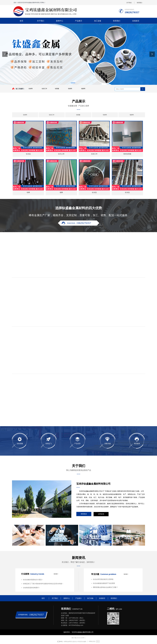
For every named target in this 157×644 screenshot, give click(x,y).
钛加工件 (44, 89)
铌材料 (83, 89)
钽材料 (70, 89)
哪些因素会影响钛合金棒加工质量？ (106, 587)
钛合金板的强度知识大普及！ (33, 580)
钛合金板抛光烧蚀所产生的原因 (104, 583)
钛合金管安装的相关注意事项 (103, 579)
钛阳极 (57, 89)
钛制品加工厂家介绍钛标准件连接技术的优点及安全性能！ (43, 584)
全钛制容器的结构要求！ (32, 588)
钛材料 (31, 89)
